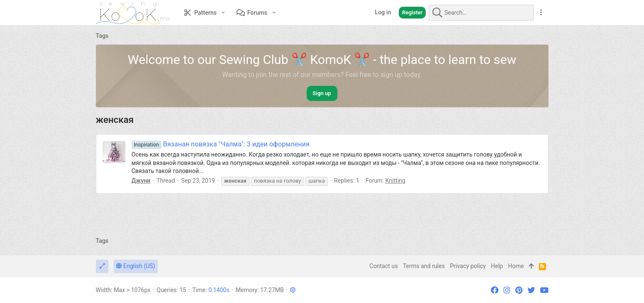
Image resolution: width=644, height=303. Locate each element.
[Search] (481, 13)
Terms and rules (424, 266)
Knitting (395, 181)
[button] (223, 13)
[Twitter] (531, 290)
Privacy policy (468, 266)
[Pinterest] (519, 290)
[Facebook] (495, 290)
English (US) (136, 266)
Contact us (383, 266)
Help (497, 266)
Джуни (141, 181)
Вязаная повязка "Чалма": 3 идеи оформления (221, 144)
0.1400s (219, 290)
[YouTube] (544, 290)
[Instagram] (507, 290)
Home (516, 266)
